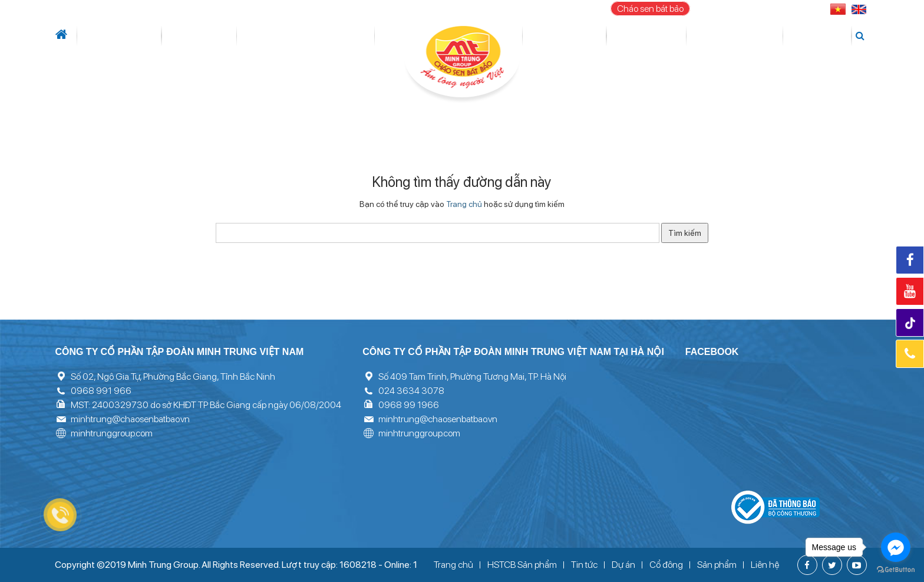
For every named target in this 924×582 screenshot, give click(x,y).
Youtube (910, 291)
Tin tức (167, 36)
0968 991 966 (101, 391)
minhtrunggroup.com (112, 433)
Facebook (910, 260)
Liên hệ (824, 36)
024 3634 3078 (411, 391)
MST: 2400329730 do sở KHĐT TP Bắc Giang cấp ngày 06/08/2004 (206, 405)
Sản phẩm (645, 36)
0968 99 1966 (409, 405)
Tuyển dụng (765, 36)
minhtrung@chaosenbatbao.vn (130, 419)
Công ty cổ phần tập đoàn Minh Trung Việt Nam (179, 352)
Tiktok (911, 323)
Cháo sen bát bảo (650, 9)
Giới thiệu (114, 36)
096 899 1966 (785, 9)
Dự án (352, 36)
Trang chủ (464, 204)
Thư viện (701, 36)
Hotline (910, 354)
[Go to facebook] (896, 547)
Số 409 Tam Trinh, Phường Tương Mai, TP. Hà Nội (472, 377)
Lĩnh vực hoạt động (254, 36)
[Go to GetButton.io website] (896, 570)
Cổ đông (571, 36)
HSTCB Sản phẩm (522, 565)
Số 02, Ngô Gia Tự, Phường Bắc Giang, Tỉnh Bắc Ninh (173, 377)
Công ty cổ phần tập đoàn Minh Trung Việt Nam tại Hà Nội (513, 352)
